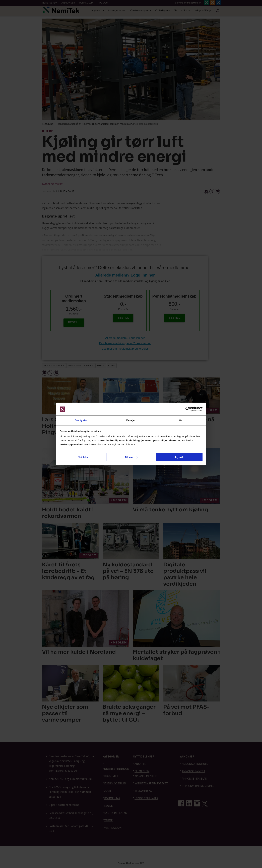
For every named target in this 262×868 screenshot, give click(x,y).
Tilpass (131, 457)
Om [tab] (181, 420)
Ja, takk (179, 457)
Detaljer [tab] (131, 420)
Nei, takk (83, 457)
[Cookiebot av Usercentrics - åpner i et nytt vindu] (188, 409)
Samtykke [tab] (81, 420)
